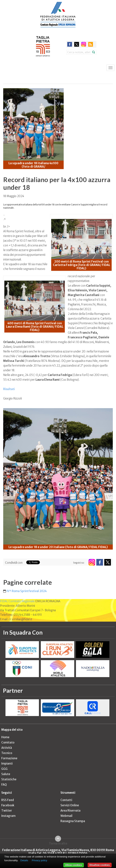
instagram (84, 44)
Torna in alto (58, 843)
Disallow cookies (100, 865)
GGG (4, 769)
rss (91, 44)
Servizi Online (70, 805)
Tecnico (7, 753)
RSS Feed (8, 800)
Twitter (7, 811)
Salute (6, 774)
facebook (70, 44)
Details (24, 860)
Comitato (8, 742)
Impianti (7, 764)
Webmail (66, 816)
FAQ (4, 785)
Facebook (8, 805)
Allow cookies (74, 865)
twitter (77, 44)
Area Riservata (70, 811)
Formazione (9, 758)
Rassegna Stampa (73, 821)
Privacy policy (39, 860)
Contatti (66, 800)
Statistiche (9, 779)
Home (5, 737)
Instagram (8, 816)
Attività (7, 748)
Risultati (9, 389)
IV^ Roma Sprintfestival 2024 (27, 591)
